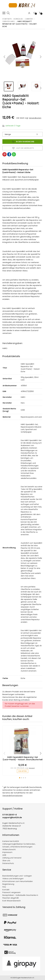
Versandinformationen (12, 795)
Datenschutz (8, 863)
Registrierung (8, 884)
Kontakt (6, 890)
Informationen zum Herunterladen (18, 881)
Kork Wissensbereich (12, 901)
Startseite (7, 19)
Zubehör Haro (9, 21)
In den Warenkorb (23, 142)
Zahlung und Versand (12, 858)
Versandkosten (35, 118)
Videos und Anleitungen (13, 879)
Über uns (6, 861)
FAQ (4, 887)
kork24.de (18, 19)
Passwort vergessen (11, 892)
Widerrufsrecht (9, 849)
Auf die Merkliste (23, 148)
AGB (4, 855)
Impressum (7, 852)
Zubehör (29, 19)
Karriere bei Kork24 (11, 841)
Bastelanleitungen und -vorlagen (17, 876)
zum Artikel (23, 771)
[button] (41, 57)
